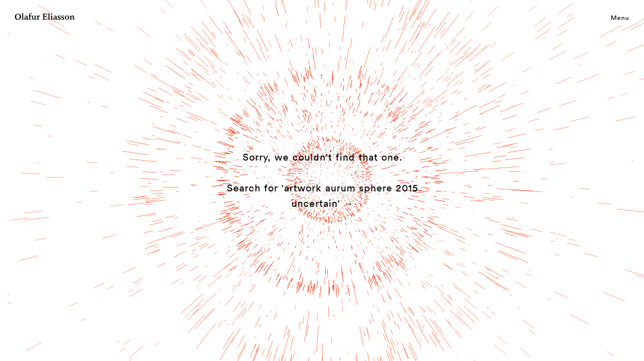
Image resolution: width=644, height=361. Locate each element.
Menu (620, 17)
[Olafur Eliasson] (45, 18)
